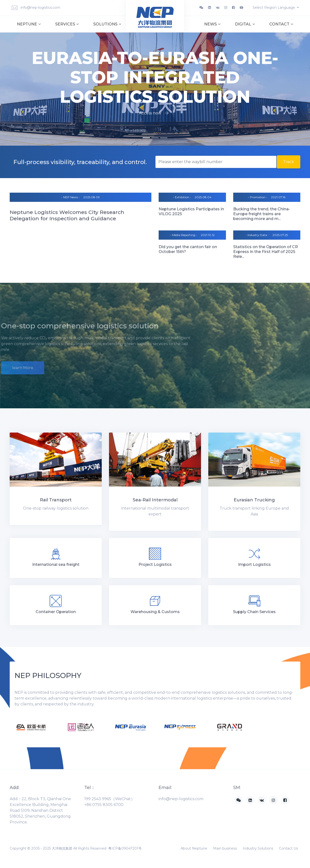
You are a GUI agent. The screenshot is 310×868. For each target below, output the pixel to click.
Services (67, 24)
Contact (281, 24)
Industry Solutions (258, 848)
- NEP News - (70, 197)
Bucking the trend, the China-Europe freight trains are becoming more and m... (262, 214)
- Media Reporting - (184, 235)
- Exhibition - (182, 197)
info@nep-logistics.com (36, 8)
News (212, 24)
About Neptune (194, 848)
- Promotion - (258, 197)
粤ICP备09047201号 (125, 848)
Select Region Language (274, 8)
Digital (245, 24)
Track (289, 162)
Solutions (107, 24)
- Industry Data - (257, 235)
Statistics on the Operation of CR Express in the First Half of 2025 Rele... (266, 252)
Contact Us (288, 848)
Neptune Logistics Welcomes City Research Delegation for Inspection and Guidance (67, 215)
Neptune (29, 24)
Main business (225, 848)
